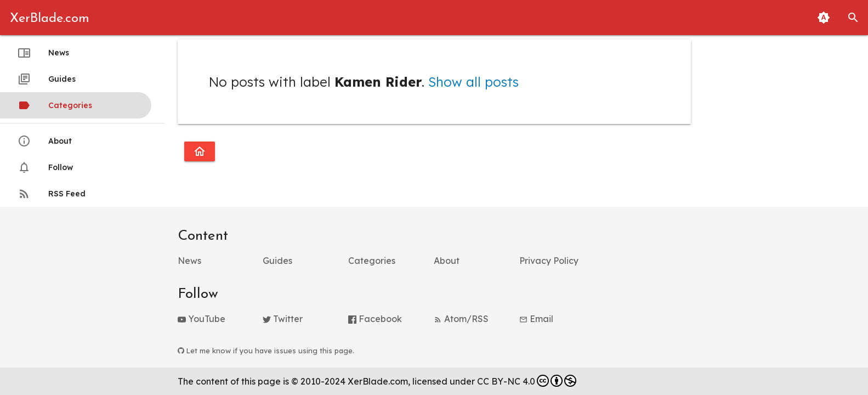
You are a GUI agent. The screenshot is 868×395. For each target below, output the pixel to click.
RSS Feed (52, 194)
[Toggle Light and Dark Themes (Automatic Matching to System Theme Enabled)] (824, 18)
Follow (45, 167)
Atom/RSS (461, 319)
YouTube (202, 319)
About (45, 141)
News (43, 53)
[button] (853, 18)
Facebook (375, 319)
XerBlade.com (50, 19)
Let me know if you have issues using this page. (266, 351)
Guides (47, 79)
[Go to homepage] (200, 151)
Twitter (283, 319)
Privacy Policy (549, 261)
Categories (55, 105)
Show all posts (473, 82)
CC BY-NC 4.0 (527, 381)
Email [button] (536, 319)
